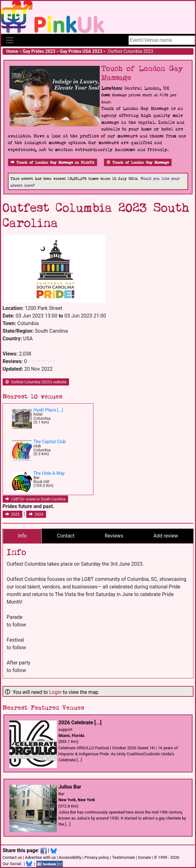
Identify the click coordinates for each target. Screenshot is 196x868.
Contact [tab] (66, 536)
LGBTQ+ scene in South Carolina (35, 499)
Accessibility (70, 857)
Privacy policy (97, 857)
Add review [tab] (166, 536)
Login (55, 692)
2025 (12, 514)
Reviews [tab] (114, 536)
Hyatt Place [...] (48, 410)
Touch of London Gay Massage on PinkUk (53, 163)
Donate (144, 857)
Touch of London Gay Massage (138, 163)
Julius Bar (70, 787)
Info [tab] (22, 536)
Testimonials (124, 857)
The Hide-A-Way (49, 473)
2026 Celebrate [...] (80, 723)
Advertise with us (40, 857)
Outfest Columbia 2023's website (36, 382)
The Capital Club (50, 442)
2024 (36, 514)
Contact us (12, 857)
